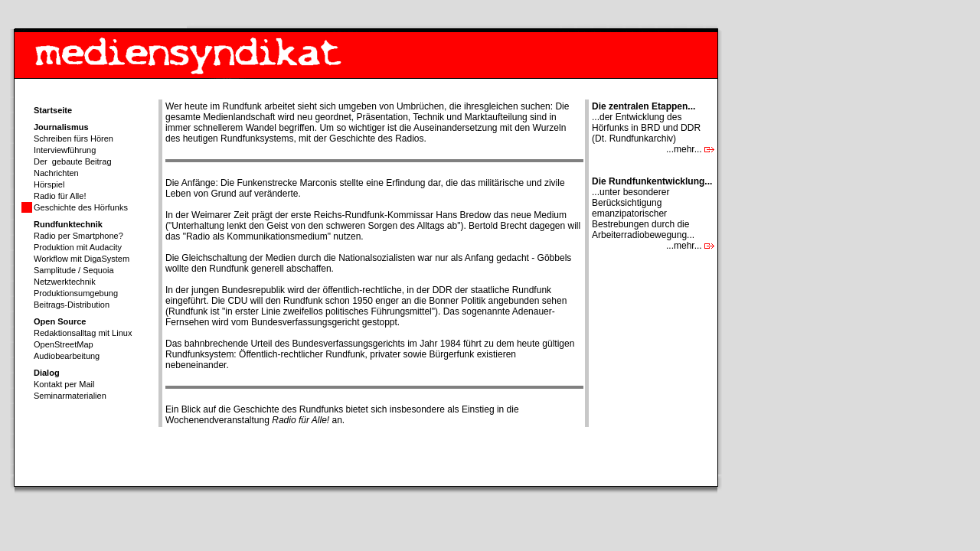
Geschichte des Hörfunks (81, 207)
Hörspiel (49, 184)
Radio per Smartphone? (78, 236)
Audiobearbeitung (67, 356)
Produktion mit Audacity (78, 247)
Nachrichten (56, 173)
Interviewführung (65, 150)
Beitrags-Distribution (72, 305)
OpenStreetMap (64, 344)
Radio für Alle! (60, 196)
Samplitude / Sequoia (74, 270)
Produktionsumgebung (76, 293)
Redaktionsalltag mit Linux (83, 333)
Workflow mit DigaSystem (82, 259)
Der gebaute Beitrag (73, 161)
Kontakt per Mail (64, 384)
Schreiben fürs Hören (73, 139)
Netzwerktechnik (65, 282)
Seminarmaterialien (70, 396)
